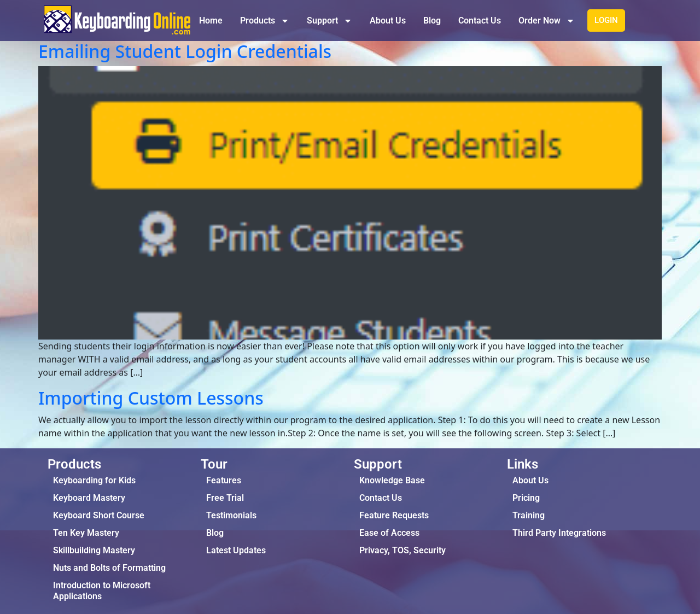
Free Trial (225, 498)
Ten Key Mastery (86, 533)
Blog (432, 21)
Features (224, 480)
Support (329, 21)
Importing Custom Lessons (151, 398)
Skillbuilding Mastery (94, 550)
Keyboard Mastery (89, 498)
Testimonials (231, 515)
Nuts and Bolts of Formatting (109, 568)
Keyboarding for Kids (94, 480)
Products (265, 21)
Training (529, 515)
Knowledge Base (392, 480)
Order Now (547, 21)
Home (211, 21)
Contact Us (480, 21)
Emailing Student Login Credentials (185, 51)
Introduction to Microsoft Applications (102, 591)
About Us (388, 21)
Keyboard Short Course (99, 515)
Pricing (526, 498)
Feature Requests (394, 515)
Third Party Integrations (559, 533)
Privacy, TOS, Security (402, 550)
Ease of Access (389, 533)
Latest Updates (236, 550)
